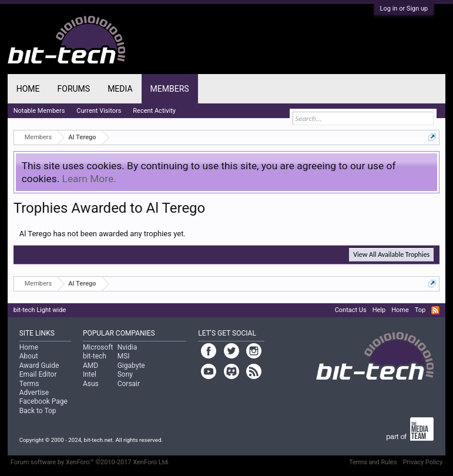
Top (420, 310)
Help (379, 310)
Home (28, 89)
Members (170, 89)
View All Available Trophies (391, 254)
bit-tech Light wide (40, 310)
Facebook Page (43, 401)
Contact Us (351, 310)
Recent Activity (154, 111)
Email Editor (38, 374)
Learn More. (89, 179)
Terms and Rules (373, 462)
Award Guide (39, 366)
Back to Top (38, 411)
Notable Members (39, 111)
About (29, 356)
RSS (435, 310)
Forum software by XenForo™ (90, 462)
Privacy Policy (423, 462)
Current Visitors (99, 111)
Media (120, 89)
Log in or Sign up (404, 9)
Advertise (34, 393)
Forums (74, 89)
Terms (29, 384)
